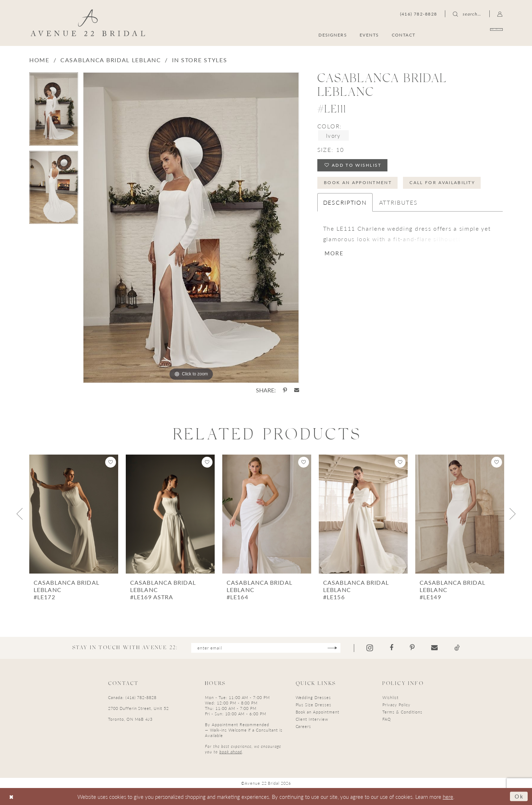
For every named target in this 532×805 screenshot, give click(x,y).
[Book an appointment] (468, 35)
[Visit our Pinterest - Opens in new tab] (412, 648)
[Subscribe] (332, 648)
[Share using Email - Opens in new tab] (297, 390)
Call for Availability (442, 182)
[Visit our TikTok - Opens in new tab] (457, 648)
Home (39, 60)
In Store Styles (200, 60)
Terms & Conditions (402, 712)
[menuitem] (468, 35)
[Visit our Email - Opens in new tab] (434, 648)
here (448, 797)
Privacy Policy (396, 705)
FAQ (387, 719)
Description (345, 202)
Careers (304, 726)
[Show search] (467, 14)
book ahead (231, 752)
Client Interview (312, 719)
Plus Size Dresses (314, 705)
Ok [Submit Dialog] (519, 796)
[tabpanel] (54, 112)
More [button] (334, 253)
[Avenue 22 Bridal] (88, 23)
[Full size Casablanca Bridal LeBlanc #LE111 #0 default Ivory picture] (191, 228)
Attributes (398, 202)
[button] (500, 14)
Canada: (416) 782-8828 (132, 697)
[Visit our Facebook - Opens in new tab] (391, 648)
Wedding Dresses (313, 697)
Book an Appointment (358, 182)
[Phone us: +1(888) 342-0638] (419, 14)
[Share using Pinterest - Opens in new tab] (285, 390)
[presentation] (74, 514)
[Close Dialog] (11, 797)
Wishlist (391, 697)
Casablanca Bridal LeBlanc (111, 60)
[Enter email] (266, 648)
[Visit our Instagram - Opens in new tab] (370, 648)
